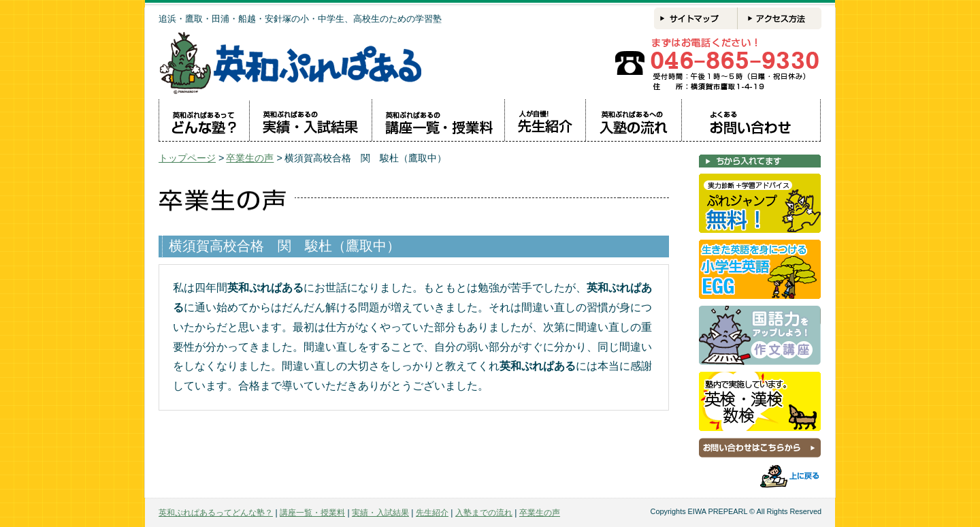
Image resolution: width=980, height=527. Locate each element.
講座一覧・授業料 (312, 513)
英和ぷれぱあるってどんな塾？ (216, 513)
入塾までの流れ (484, 513)
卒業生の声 (250, 158)
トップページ (187, 158)
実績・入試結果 (380, 513)
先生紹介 (432, 513)
